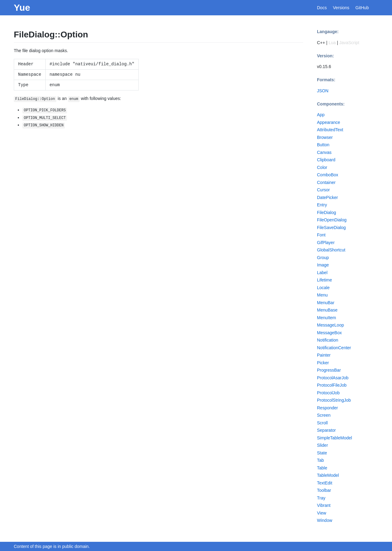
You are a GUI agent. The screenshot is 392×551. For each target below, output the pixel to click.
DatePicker (327, 197)
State (322, 453)
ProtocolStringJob (334, 400)
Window (325, 520)
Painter (324, 355)
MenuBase (327, 310)
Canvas (324, 152)
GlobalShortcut (331, 250)
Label (322, 273)
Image (323, 265)
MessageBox (329, 333)
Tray (321, 498)
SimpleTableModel (334, 438)
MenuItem (326, 318)
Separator (326, 430)
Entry (322, 205)
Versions (341, 8)
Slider (322, 445)
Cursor (323, 190)
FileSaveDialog (331, 228)
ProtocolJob (328, 393)
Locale (323, 288)
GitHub (362, 8)
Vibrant (324, 505)
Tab (320, 460)
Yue (22, 8)
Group (323, 258)
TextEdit (325, 483)
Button (323, 145)
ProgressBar (329, 370)
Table (322, 468)
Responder (328, 408)
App (321, 115)
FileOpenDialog (332, 220)
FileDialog (326, 212)
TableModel (328, 475)
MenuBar (326, 303)
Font (321, 235)
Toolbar (324, 490)
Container (326, 182)
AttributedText (330, 130)
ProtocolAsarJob (333, 378)
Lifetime (324, 280)
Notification (328, 340)
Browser (325, 137)
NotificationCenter (334, 348)
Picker (323, 363)
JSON (323, 91)
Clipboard (326, 160)
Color (322, 167)
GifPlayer (326, 243)
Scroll (322, 423)
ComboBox (328, 175)
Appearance (329, 122)
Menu (322, 295)
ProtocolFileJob (332, 385)
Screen (324, 415)
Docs (322, 8)
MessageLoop (330, 325)
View (322, 513)
